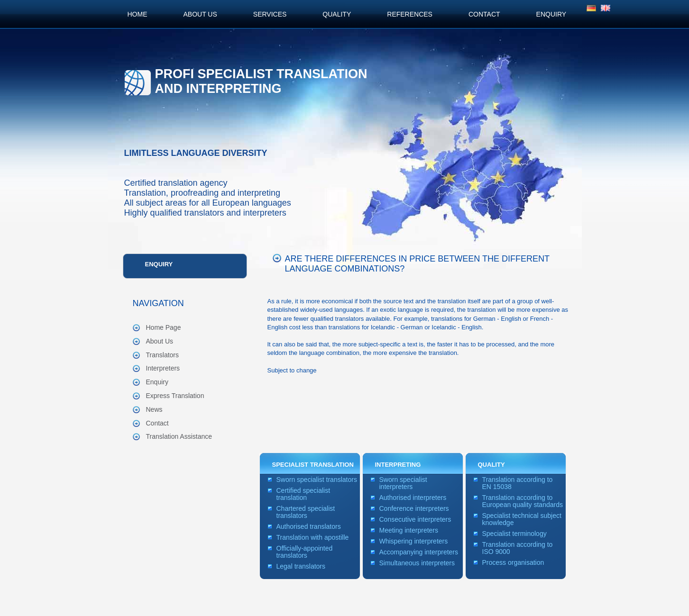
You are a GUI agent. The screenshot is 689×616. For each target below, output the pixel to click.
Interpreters (163, 368)
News (154, 409)
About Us (160, 341)
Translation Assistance (179, 436)
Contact (157, 423)
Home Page (164, 327)
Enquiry (159, 264)
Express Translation (175, 396)
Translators (163, 355)
